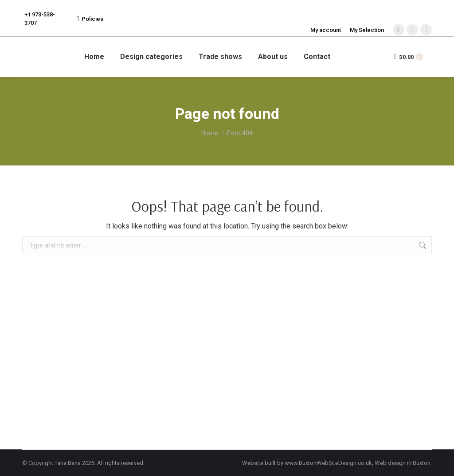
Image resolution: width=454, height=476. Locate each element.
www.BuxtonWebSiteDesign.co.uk (328, 463)
